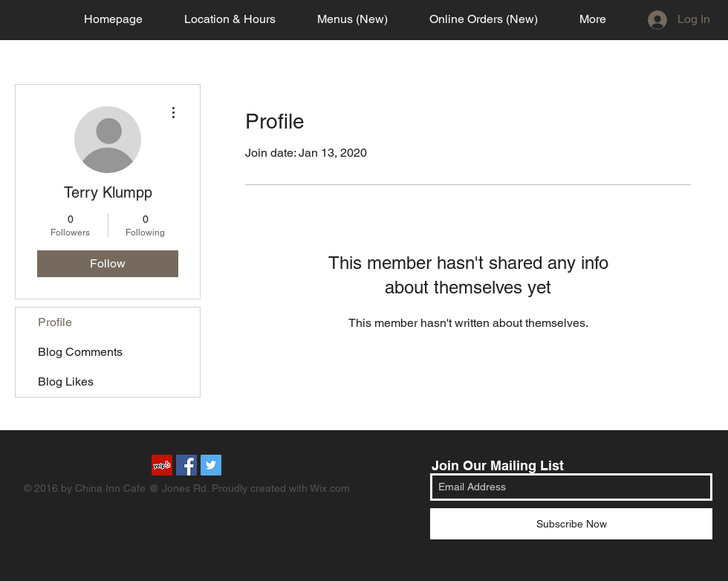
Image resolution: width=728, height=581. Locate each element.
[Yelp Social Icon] (162, 465)
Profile (55, 322)
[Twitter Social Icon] (211, 465)
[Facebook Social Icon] (186, 465)
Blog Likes (66, 382)
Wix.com (330, 488)
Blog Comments (80, 352)
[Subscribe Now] (571, 524)
